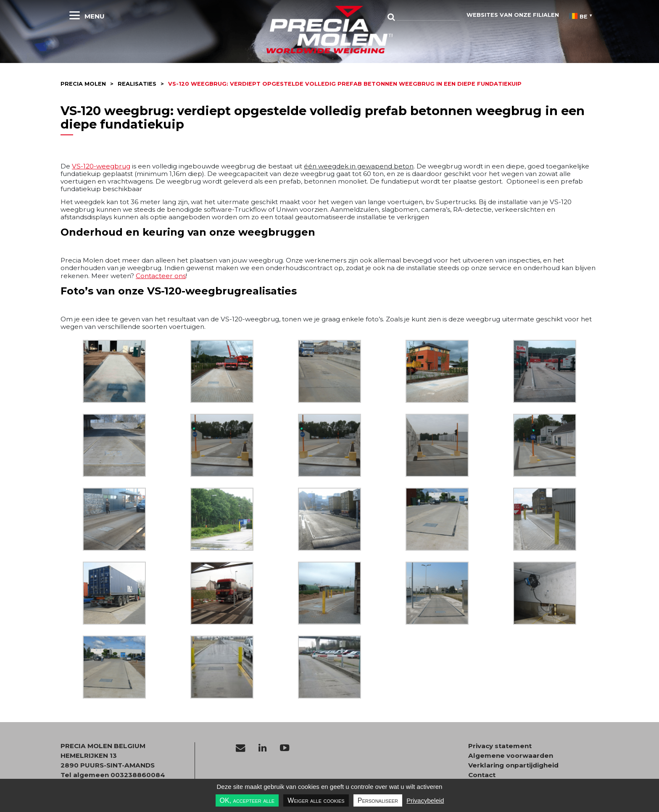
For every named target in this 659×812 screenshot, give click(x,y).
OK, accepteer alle (247, 800)
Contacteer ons (161, 276)
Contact (482, 775)
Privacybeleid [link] (425, 800)
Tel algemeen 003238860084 (113, 775)
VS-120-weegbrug (101, 166)
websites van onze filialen (513, 15)
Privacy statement (500, 746)
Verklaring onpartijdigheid (513, 765)
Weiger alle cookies (316, 800)
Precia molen (83, 84)
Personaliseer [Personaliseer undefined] (378, 800)
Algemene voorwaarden (511, 756)
